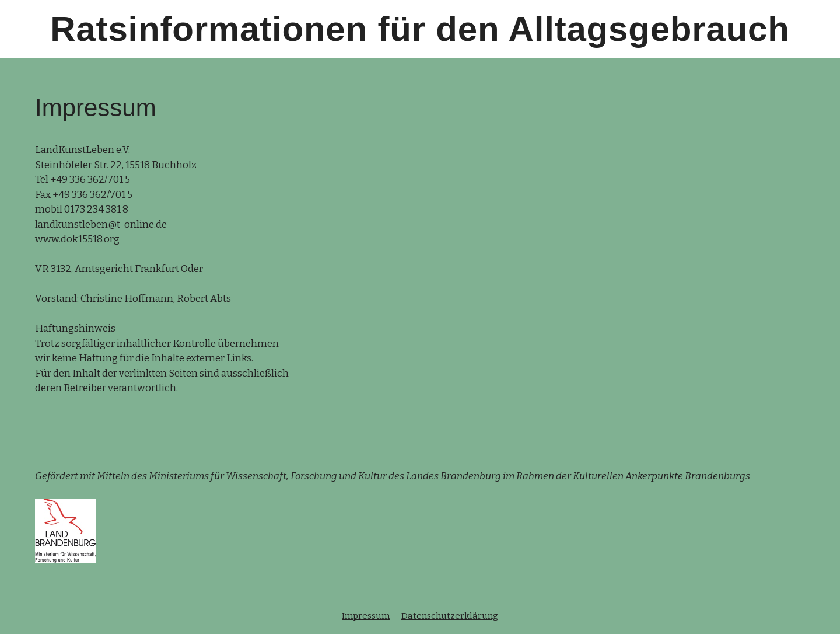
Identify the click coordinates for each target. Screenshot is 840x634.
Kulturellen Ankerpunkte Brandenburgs (661, 476)
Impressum (366, 616)
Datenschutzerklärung (450, 616)
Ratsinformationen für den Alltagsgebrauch (420, 29)
